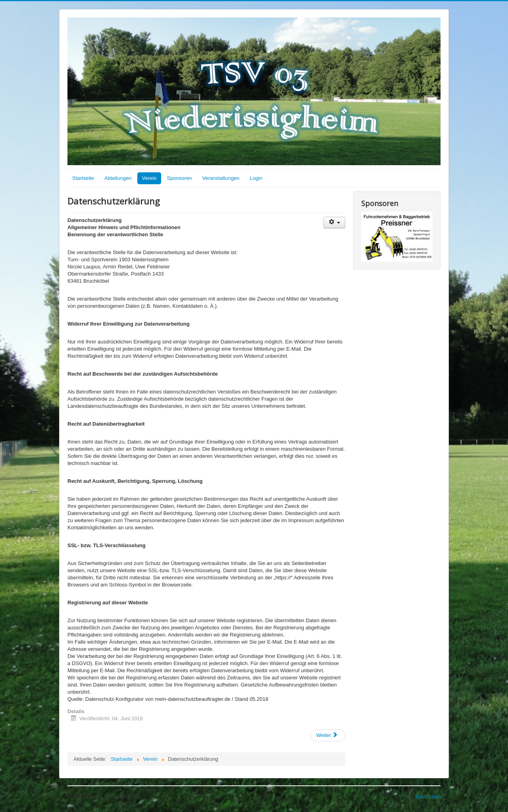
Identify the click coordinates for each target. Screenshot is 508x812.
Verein (149, 178)
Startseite (83, 178)
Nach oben (428, 797)
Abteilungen (118, 178)
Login (256, 178)
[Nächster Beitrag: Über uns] (328, 735)
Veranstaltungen (221, 178)
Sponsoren (179, 178)
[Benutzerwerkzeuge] (334, 223)
